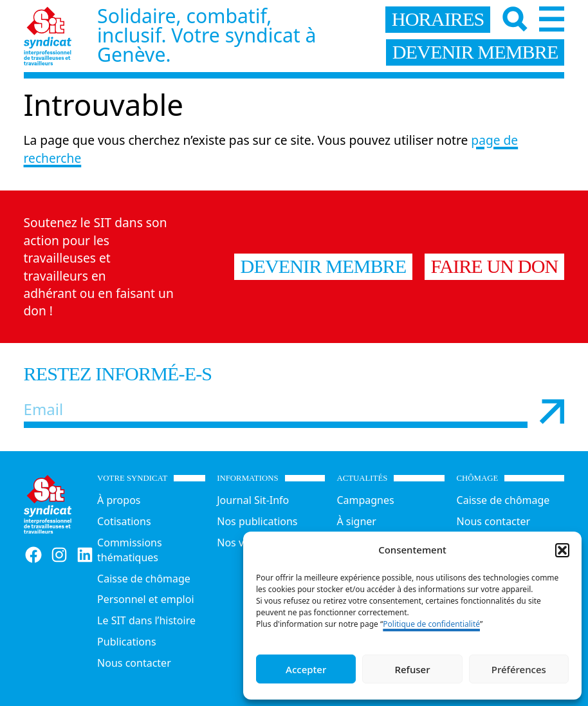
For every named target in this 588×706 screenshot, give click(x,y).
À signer (356, 521)
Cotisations (124, 521)
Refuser (412, 669)
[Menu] (552, 19)
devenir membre (475, 52)
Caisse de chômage (144, 579)
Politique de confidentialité (431, 624)
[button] (562, 550)
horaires (438, 19)
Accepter (306, 669)
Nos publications (257, 521)
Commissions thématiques (130, 550)
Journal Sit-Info (253, 500)
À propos (119, 500)
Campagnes (365, 500)
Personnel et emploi (145, 599)
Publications (126, 642)
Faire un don (495, 266)
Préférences (519, 669)
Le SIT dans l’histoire (146, 620)
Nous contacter (134, 663)
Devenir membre (324, 266)
